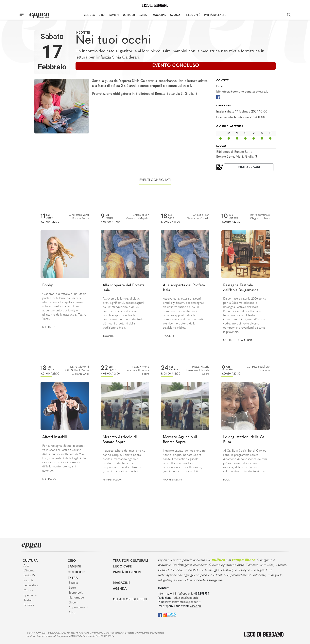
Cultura (30, 561)
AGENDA (175, 15)
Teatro (28, 600)
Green (73, 603)
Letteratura (31, 585)
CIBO (102, 15)
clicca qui (196, 606)
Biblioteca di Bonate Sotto (234, 152)
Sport (72, 588)
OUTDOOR (129, 15)
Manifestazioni (112, 480)
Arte (26, 566)
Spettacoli (49, 327)
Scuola (73, 583)
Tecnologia (76, 593)
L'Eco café (122, 567)
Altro (72, 613)
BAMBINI (114, 15)
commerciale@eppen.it (186, 602)
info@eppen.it (184, 594)
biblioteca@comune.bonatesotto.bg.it (242, 92)
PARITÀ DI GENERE (215, 15)
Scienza (29, 605)
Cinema (29, 571)
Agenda (120, 589)
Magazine (122, 583)
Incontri (83, 33)
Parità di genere (127, 572)
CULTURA (89, 15)
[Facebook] (218, 97)
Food (227, 480)
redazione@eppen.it (185, 598)
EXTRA (143, 15)
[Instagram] (165, 614)
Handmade (76, 598)
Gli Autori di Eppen (130, 600)
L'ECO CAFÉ (193, 15)
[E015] (172, 614)
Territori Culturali (130, 561)
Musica (29, 590)
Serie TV (29, 576)
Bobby (48, 285)
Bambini (74, 567)
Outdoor (76, 572)
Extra (73, 578)
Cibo (72, 561)
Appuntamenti (78, 608)
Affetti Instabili (55, 437)
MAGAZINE (159, 15)
